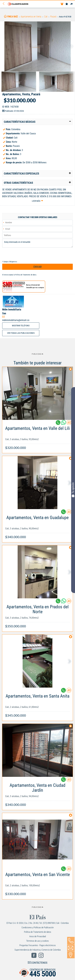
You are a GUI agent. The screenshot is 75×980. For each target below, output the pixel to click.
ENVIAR (38, 267)
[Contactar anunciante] (69, 424)
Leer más (36, 201)
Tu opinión (73, 490)
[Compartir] (71, 4)
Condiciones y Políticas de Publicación (38, 927)
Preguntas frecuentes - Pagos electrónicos (38, 945)
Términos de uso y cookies (37, 941)
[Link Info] (37, 436)
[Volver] (5, 4)
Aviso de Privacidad (38, 936)
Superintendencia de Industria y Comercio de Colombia (38, 950)
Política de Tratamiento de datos (26, 275)
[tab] (37, 122)
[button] (37, 122)
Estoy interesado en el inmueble (37, 243)
